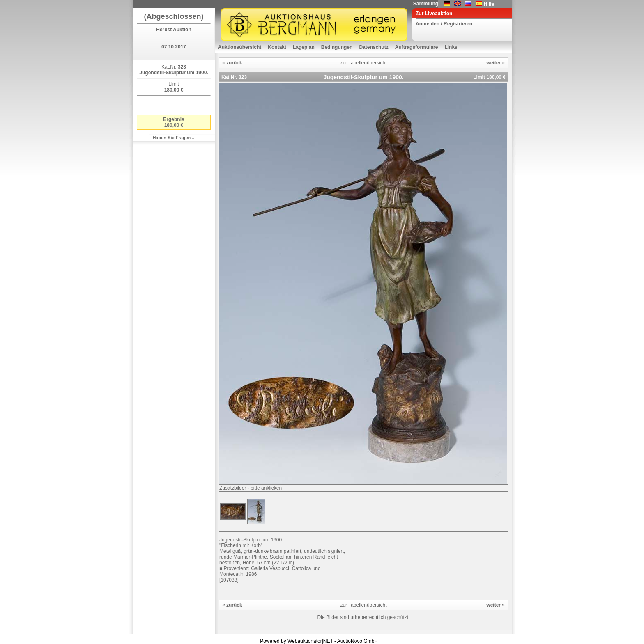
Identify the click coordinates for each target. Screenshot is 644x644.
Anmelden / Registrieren (444, 24)
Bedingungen (337, 47)
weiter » (496, 63)
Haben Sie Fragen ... (174, 138)
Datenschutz (374, 47)
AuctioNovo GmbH (358, 641)
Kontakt (277, 47)
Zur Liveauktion (434, 14)
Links (451, 47)
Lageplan (304, 47)
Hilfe (489, 4)
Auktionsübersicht (240, 47)
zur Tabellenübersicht (363, 63)
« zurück (232, 63)
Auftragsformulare (417, 47)
